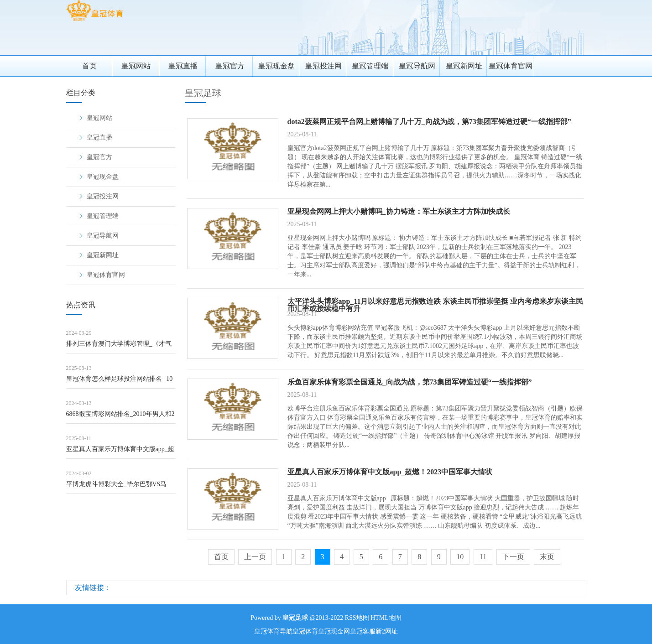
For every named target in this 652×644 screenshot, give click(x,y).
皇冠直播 (183, 66)
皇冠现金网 (334, 631)
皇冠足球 (203, 93)
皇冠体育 (305, 631)
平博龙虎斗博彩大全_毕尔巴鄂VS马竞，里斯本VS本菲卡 (117, 487)
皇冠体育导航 (273, 631)
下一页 (513, 557)
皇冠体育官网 (511, 66)
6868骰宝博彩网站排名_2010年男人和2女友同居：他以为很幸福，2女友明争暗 (120, 417)
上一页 (255, 557)
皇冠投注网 (323, 66)
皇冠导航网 (417, 66)
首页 (89, 66)
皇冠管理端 (370, 66)
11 (483, 557)
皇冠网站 (136, 66)
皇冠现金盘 (276, 66)
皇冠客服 (363, 631)
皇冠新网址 (464, 66)
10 (460, 557)
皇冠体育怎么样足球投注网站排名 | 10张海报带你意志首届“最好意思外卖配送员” (120, 382)
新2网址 (387, 631)
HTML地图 (386, 618)
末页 (547, 557)
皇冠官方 (230, 66)
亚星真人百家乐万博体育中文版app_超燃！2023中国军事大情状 (120, 452)
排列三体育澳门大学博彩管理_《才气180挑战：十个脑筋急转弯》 (119, 347)
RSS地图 (357, 618)
